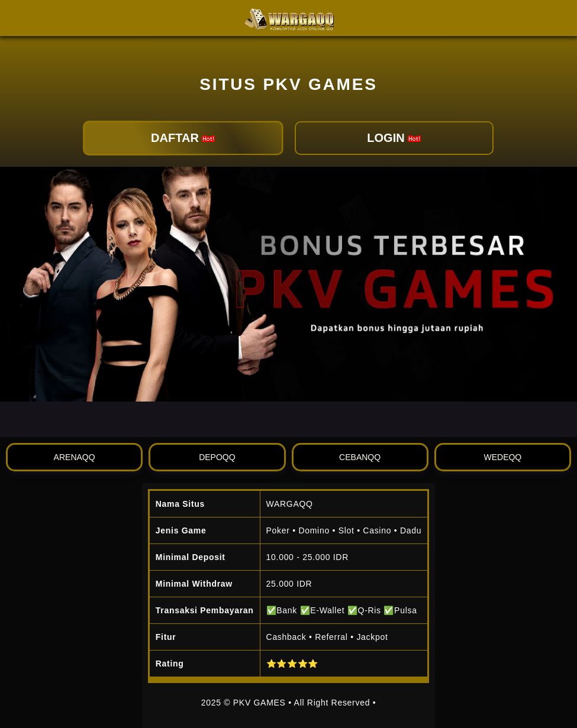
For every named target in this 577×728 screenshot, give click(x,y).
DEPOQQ (217, 457)
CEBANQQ (360, 457)
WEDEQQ (502, 457)
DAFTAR (183, 138)
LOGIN (394, 138)
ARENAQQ (75, 457)
